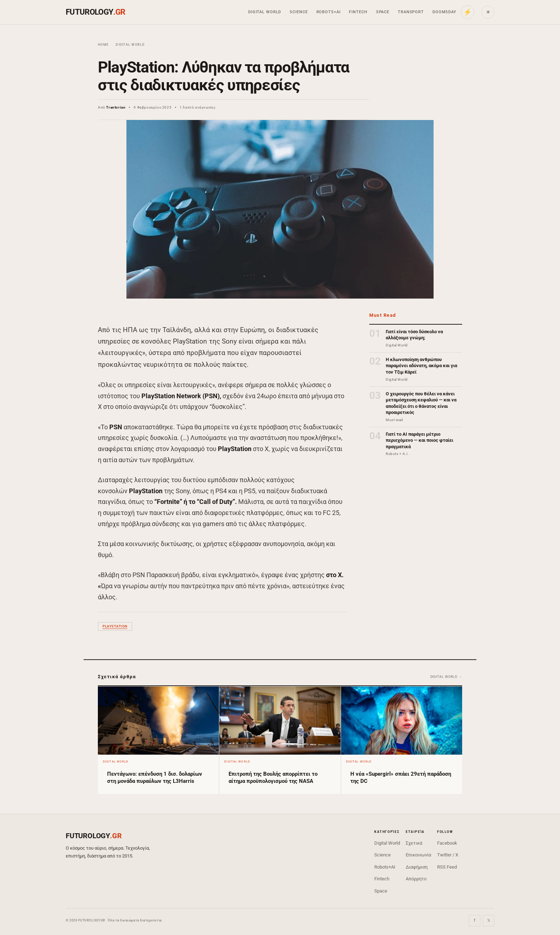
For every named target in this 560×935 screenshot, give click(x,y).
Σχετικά (414, 843)
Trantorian (116, 107)
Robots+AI (329, 12)
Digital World (265, 12)
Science (299, 12)
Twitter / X (448, 855)
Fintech (358, 12)
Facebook (447, 843)
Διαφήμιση (417, 867)
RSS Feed (447, 867)
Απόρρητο (416, 879)
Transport (411, 12)
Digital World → (446, 677)
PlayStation (115, 626)
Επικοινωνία (418, 855)
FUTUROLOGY (95, 12)
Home (103, 45)
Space (383, 12)
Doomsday (444, 12)
